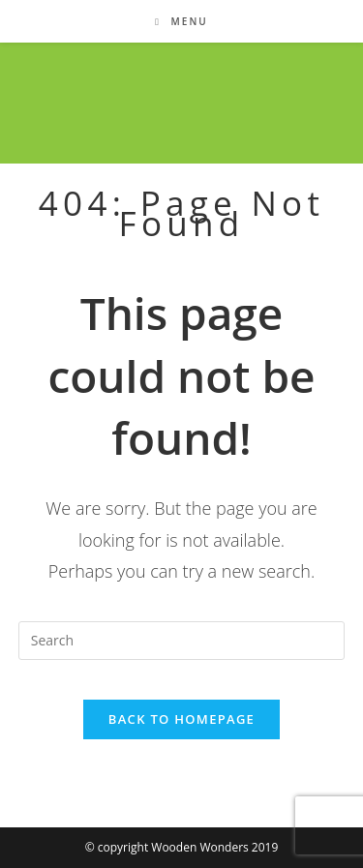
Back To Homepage (181, 719)
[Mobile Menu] (181, 21)
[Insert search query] (182, 641)
